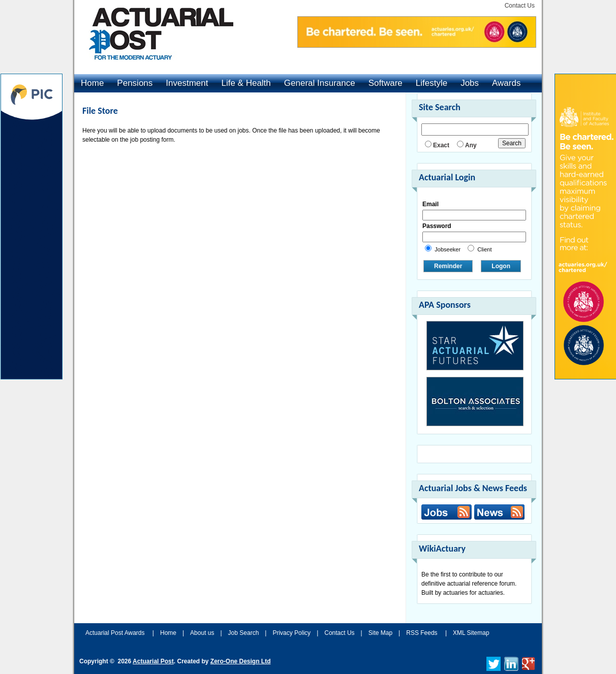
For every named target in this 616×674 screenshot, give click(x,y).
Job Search (244, 633)
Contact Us (520, 6)
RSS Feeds (422, 633)
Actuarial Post (153, 661)
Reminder (448, 266)
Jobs (470, 83)
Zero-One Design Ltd (241, 661)
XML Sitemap (471, 633)
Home (92, 83)
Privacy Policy (291, 633)
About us (202, 633)
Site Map (380, 633)
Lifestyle (432, 83)
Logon (501, 266)
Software (386, 83)
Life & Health (246, 83)
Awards (506, 83)
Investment (187, 83)
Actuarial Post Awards (116, 633)
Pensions (135, 83)
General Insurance (320, 83)
